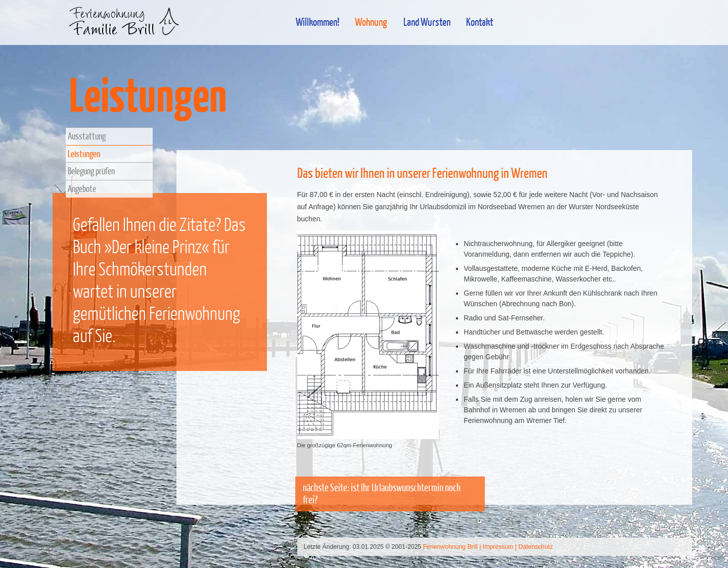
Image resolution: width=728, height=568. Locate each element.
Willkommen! (317, 22)
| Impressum (496, 547)
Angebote (82, 188)
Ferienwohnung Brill (450, 547)
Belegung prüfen (91, 171)
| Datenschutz (534, 547)
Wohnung (371, 22)
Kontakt (480, 22)
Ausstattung (87, 136)
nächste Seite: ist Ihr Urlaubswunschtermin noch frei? (382, 493)
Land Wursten (427, 22)
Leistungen (84, 154)
